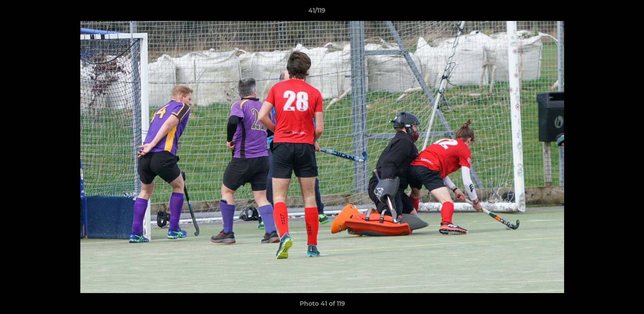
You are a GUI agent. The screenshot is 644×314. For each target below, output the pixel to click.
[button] (607, 13)
